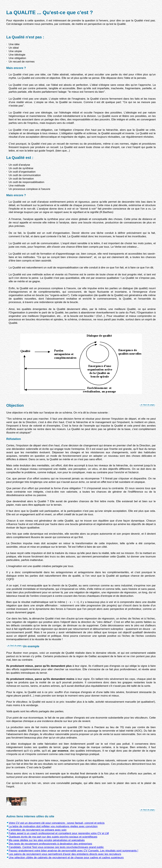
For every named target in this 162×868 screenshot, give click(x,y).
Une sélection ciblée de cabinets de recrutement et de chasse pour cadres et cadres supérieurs (66, 857)
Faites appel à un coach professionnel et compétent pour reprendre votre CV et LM (59, 833)
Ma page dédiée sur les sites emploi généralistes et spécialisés (47, 840)
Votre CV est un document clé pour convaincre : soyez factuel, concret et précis (57, 823)
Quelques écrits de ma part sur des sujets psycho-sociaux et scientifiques (53, 837)
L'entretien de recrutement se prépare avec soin (38, 830)
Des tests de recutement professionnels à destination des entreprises (50, 844)
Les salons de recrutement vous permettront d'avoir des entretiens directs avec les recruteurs (65, 854)
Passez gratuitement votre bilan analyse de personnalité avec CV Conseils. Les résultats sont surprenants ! (73, 851)
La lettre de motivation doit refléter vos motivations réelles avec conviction (53, 826)
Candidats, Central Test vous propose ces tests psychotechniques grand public (56, 847)
